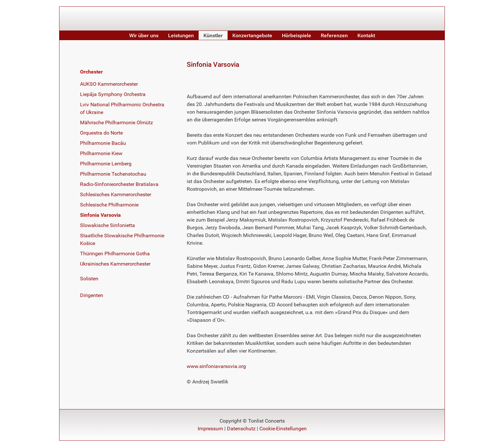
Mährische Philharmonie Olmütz (117, 123)
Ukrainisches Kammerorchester (115, 264)
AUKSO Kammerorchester (109, 84)
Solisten (89, 279)
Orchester (91, 72)
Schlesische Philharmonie (109, 205)
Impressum (210, 429)
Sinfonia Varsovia (100, 215)
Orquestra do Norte (101, 133)
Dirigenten (92, 295)
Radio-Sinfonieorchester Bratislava (119, 184)
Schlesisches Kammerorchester (116, 194)
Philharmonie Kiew (101, 153)
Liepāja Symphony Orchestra (113, 94)
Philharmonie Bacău (103, 143)
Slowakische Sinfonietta (108, 225)
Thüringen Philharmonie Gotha (115, 254)
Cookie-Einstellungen (283, 429)
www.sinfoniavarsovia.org (216, 366)
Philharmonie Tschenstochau (113, 174)
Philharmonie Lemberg (106, 164)
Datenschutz (241, 429)
